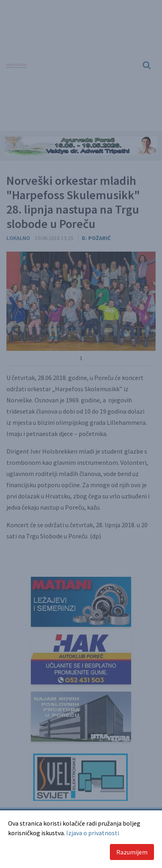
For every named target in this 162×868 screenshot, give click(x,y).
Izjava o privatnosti (93, 833)
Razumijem (132, 852)
